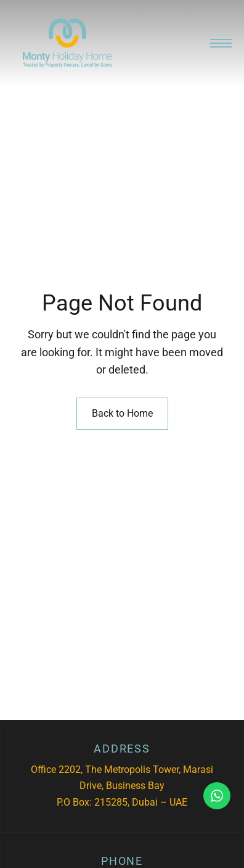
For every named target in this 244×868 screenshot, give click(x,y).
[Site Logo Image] (67, 43)
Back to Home (122, 413)
